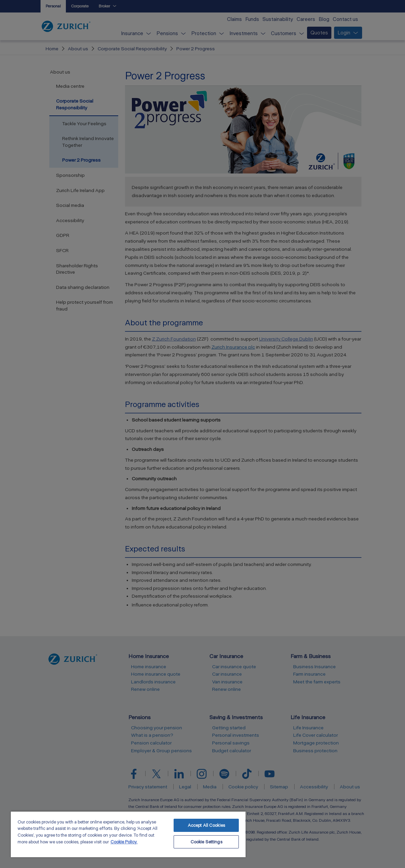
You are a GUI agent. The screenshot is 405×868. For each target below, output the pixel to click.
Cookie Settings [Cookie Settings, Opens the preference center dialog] (206, 842)
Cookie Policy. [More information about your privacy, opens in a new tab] (124, 842)
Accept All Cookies (206, 825)
